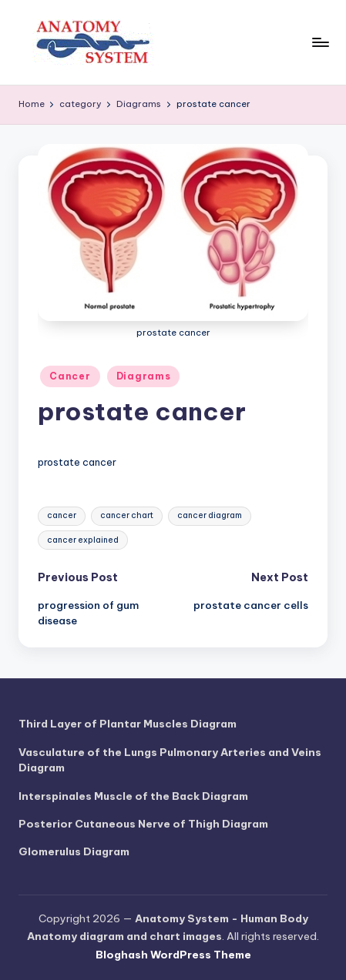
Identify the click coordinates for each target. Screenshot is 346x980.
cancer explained (83, 540)
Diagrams (144, 376)
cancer (62, 515)
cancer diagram (210, 515)
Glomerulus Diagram (74, 851)
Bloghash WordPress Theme (173, 955)
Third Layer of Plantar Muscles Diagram (128, 724)
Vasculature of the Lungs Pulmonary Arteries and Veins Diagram (170, 760)
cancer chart (127, 515)
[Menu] (320, 42)
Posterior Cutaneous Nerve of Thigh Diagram (143, 824)
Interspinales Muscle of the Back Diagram (133, 796)
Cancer (70, 376)
